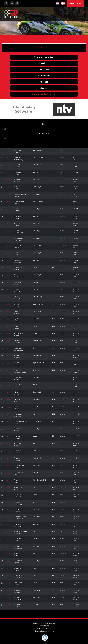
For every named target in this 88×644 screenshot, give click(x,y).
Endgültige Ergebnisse (44, 94)
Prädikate (44, 133)
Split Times (44, 69)
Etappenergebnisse (44, 57)
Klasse (44, 124)
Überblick (44, 63)
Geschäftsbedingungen (44, 631)
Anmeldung (75, 3)
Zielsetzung (44, 626)
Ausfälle (44, 82)
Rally (44, 48)
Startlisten (44, 76)
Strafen (44, 88)
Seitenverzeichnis (44, 628)
